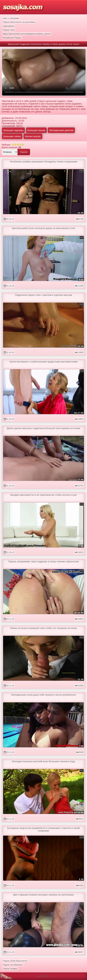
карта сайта (43, 976)
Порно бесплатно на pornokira (19, 22)
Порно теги (9, 30)
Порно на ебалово (13, 965)
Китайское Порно (12, 38)
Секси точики (10, 969)
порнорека (8, 26)
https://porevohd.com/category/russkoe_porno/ (27, 34)
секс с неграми (11, 18)
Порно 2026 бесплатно (15, 961)
